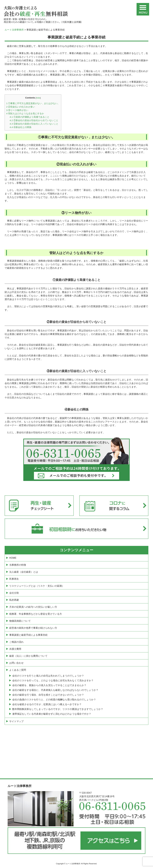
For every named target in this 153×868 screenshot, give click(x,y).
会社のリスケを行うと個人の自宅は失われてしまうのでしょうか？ (48, 676)
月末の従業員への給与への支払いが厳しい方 (33, 607)
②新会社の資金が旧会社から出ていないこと (34, 120)
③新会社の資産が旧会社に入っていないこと (34, 124)
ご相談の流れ (16, 642)
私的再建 (14, 600)
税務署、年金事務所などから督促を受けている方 (36, 614)
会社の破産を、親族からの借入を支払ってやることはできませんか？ (49, 685)
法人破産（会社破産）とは (24, 572)
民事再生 (14, 579)
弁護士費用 (15, 649)
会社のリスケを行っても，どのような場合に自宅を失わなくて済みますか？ (53, 680)
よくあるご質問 (18, 670)
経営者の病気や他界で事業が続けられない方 (33, 628)
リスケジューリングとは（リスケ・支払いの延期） (37, 586)
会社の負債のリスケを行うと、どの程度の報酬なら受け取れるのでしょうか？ (54, 700)
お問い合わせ (16, 663)
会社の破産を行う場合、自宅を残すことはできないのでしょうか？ (48, 695)
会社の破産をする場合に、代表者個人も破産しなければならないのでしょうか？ (55, 690)
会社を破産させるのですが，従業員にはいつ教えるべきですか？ (47, 704)
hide (38, 98)
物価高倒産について (20, 621)
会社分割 (14, 593)
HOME (13, 558)
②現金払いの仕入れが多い (21, 107)
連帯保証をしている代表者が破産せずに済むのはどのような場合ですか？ (52, 714)
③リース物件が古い (17, 110)
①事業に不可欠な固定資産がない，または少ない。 (33, 103)
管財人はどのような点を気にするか (25, 113)
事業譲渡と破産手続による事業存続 (28, 635)
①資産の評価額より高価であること (30, 117)
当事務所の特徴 (18, 565)
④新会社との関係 (21, 127)
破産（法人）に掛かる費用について (28, 656)
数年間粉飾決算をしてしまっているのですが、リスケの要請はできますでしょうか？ (58, 709)
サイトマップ (16, 721)
